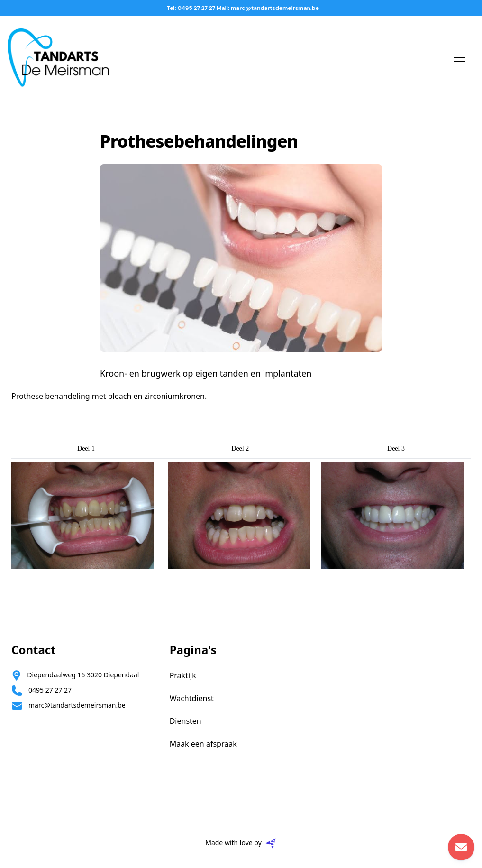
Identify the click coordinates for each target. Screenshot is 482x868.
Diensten (186, 721)
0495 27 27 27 (50, 690)
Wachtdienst (192, 698)
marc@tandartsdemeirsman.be (77, 705)
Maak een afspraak (203, 744)
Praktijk (183, 675)
